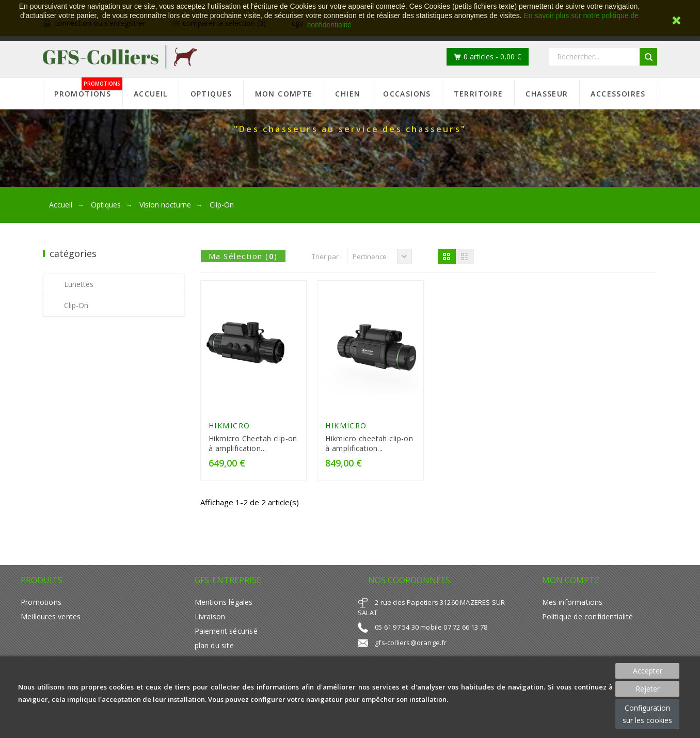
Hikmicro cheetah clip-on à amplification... (369, 443)
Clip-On (76, 305)
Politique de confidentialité (587, 616)
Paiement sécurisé (226, 631)
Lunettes (79, 284)
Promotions (41, 602)
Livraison (210, 616)
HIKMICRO (229, 426)
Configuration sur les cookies (647, 714)
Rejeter (648, 689)
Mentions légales (224, 602)
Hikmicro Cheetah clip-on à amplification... (253, 443)
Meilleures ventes (51, 616)
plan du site (214, 645)
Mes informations (572, 602)
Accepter (648, 671)
